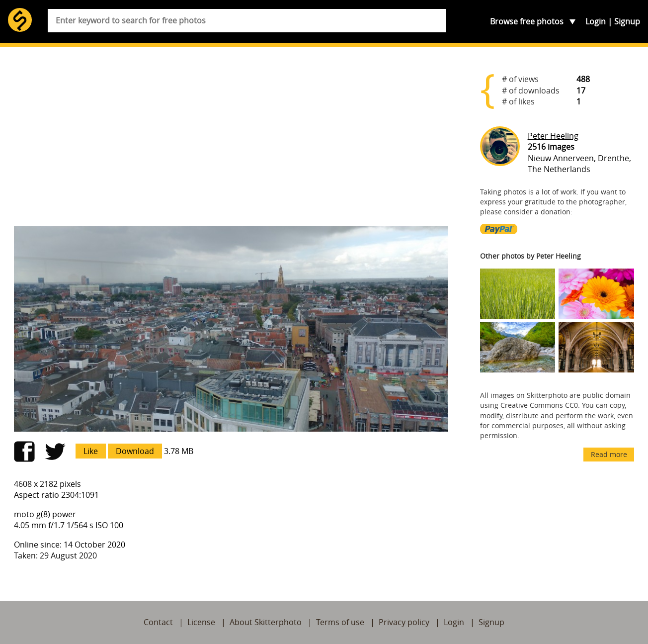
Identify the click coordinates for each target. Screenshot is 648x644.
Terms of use (340, 622)
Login (596, 21)
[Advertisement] (231, 140)
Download (135, 451)
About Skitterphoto (266, 622)
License (201, 622)
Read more (609, 454)
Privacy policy (404, 622)
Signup (627, 21)
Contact (158, 622)
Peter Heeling (553, 136)
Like (91, 451)
